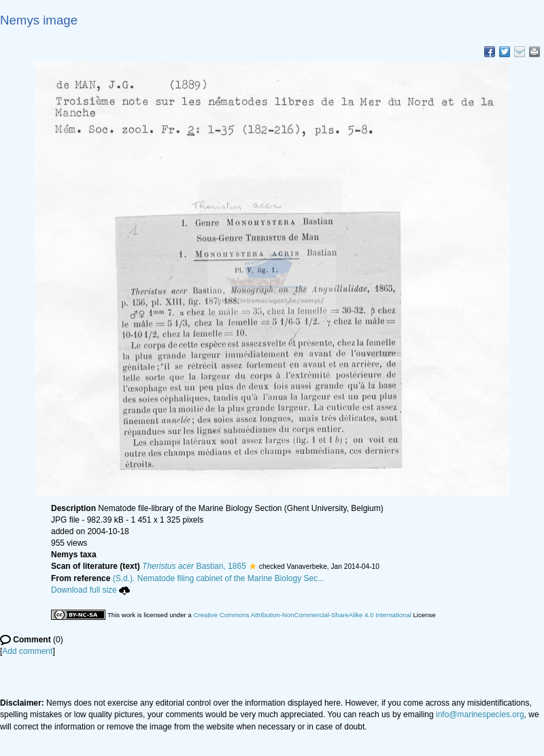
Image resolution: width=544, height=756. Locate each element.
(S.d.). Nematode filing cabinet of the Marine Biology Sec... (219, 578)
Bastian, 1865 (194, 566)
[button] (253, 566)
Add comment (27, 651)
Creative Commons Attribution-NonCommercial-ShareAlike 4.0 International (302, 615)
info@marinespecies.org (480, 714)
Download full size (90, 590)
